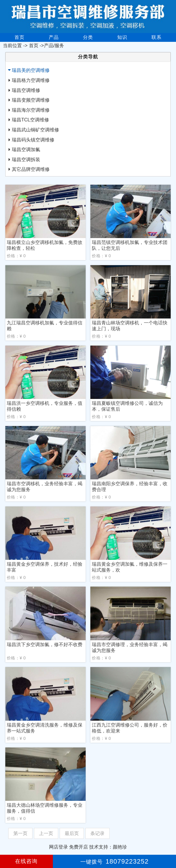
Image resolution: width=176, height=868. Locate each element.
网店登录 (58, 847)
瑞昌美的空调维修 (31, 70)
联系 (157, 37)
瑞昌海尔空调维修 (31, 110)
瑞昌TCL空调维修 (30, 120)
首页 (19, 37)
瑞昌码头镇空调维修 (33, 140)
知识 (122, 37)
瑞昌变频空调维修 (31, 100)
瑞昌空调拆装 (26, 160)
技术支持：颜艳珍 (108, 847)
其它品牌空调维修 (31, 169)
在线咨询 (26, 861)
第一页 (20, 833)
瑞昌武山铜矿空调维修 (35, 130)
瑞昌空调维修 (26, 90)
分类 (88, 37)
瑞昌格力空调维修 (31, 80)
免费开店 (79, 847)
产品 (54, 37)
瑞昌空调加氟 (26, 150)
